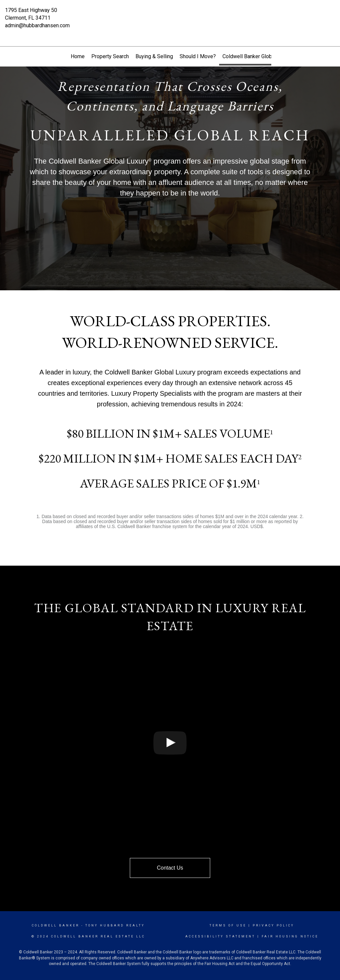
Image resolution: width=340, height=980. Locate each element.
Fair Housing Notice (290, 936)
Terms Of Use (228, 925)
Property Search (110, 56)
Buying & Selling (154, 56)
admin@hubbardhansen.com (37, 25)
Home (78, 56)
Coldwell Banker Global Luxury (257, 56)
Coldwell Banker (56, 925)
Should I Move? (198, 56)
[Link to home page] (170, 15)
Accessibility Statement (220, 936)
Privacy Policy (273, 925)
